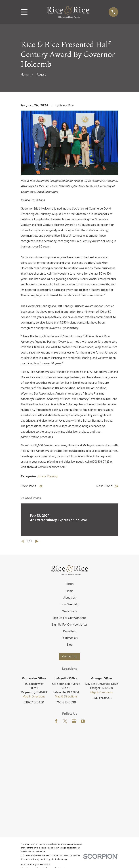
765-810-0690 (66, 703)
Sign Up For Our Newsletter (70, 625)
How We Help (69, 605)
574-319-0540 (102, 698)
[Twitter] (65, 721)
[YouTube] (83, 721)
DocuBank (69, 631)
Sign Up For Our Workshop (70, 618)
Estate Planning (48, 476)
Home (70, 591)
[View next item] (37, 541)
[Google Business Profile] (74, 721)
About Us (69, 598)
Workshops (69, 611)
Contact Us (69, 657)
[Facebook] (56, 721)
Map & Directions (34, 697)
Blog (70, 645)
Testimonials (69, 638)
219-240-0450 (34, 703)
